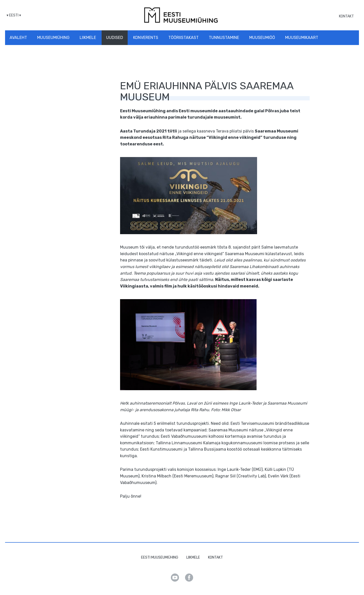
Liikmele (88, 38)
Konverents (146, 38)
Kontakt (346, 16)
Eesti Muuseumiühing (160, 557)
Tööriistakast (184, 38)
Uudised (115, 38)
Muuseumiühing (53, 38)
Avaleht (18, 38)
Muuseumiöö (262, 38)
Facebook (189, 578)
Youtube (175, 578)
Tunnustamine (224, 38)
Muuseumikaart (302, 38)
